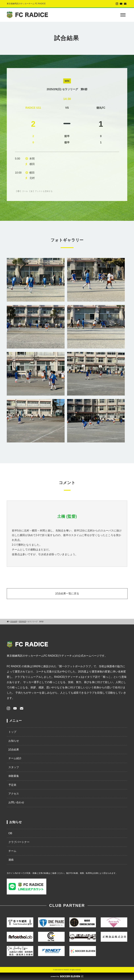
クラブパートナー (19, 842)
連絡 (11, 860)
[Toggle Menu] (123, 15)
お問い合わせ (16, 802)
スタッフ (14, 767)
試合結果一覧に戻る (67, 593)
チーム (12, 851)
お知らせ (14, 741)
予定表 (12, 785)
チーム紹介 (15, 758)
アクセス (14, 794)
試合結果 (14, 750)
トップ (12, 732)
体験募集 (14, 776)
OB (10, 833)
